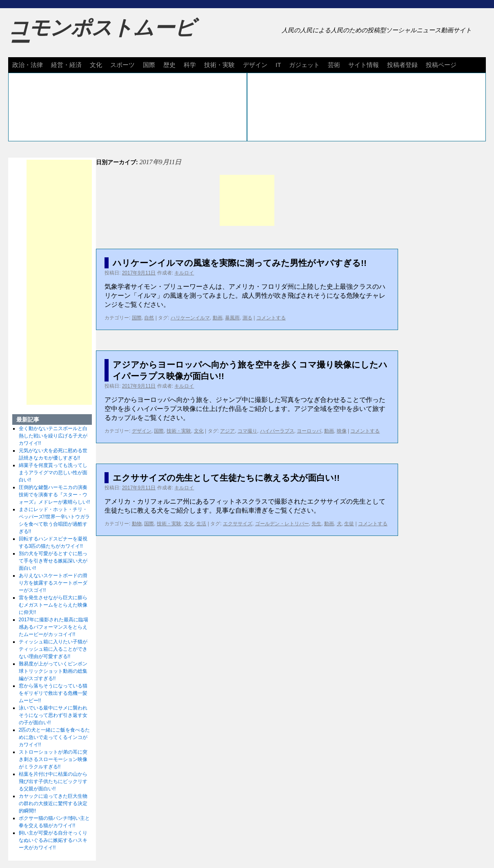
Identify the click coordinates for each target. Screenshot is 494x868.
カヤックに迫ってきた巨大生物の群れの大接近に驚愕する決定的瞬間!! (53, 803)
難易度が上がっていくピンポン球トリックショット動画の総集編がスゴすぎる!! (53, 671)
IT (278, 65)
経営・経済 (66, 65)
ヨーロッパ (309, 431)
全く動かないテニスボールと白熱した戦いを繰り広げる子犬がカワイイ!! (53, 436)
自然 (149, 318)
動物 (137, 524)
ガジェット (304, 65)
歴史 (169, 65)
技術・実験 (219, 65)
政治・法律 (28, 65)
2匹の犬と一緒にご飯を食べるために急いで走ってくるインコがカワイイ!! (55, 737)
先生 (316, 524)
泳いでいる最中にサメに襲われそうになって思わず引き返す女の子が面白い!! (53, 715)
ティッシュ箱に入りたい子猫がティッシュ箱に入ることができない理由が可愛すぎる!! (53, 649)
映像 (342, 431)
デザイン (255, 65)
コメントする (271, 318)
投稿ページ (441, 65)
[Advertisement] (247, 200)
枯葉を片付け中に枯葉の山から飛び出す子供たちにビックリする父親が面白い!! (53, 781)
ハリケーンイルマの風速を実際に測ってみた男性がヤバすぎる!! (240, 263)
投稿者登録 (402, 65)
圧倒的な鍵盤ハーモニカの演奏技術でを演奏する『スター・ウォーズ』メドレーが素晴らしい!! (55, 495)
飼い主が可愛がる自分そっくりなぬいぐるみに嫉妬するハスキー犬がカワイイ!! (53, 840)
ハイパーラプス (277, 431)
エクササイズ (238, 524)
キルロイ (184, 273)
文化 (96, 65)
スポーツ (122, 65)
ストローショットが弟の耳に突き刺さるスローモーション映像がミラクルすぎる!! (53, 759)
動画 (218, 318)
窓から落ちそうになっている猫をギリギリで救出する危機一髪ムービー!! (53, 693)
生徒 (349, 524)
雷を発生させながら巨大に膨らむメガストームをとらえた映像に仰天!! (53, 605)
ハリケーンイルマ (190, 318)
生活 (201, 524)
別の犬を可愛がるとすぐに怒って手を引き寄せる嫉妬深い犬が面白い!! (53, 561)
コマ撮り (247, 431)
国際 (149, 65)
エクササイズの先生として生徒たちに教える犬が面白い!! (226, 478)
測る (247, 318)
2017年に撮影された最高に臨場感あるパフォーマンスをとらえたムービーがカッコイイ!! (54, 627)
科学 (190, 65)
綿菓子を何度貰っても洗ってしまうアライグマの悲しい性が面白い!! (53, 473)
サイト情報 (364, 65)
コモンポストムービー (102, 35)
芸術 (334, 65)
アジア (227, 431)
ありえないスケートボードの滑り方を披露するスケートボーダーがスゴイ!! (53, 583)
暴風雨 (232, 318)
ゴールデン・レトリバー (282, 524)
